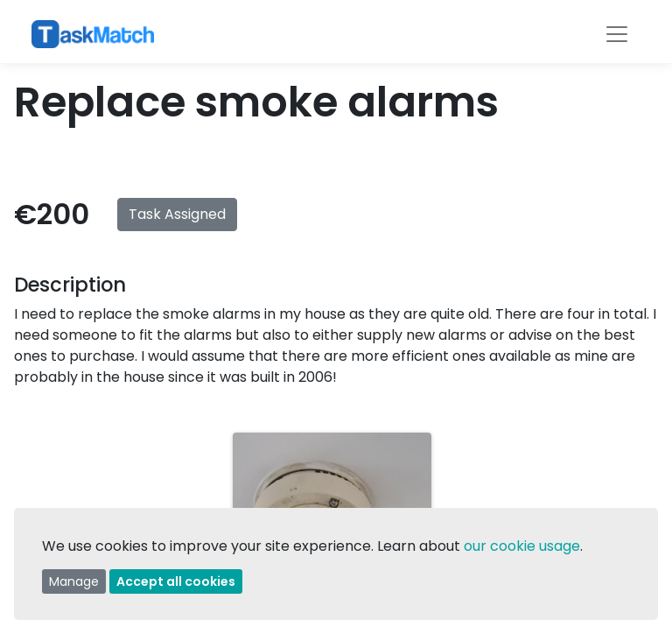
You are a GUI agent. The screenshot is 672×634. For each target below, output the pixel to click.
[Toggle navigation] (617, 34)
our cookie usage (522, 546)
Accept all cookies (176, 581)
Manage (74, 581)
